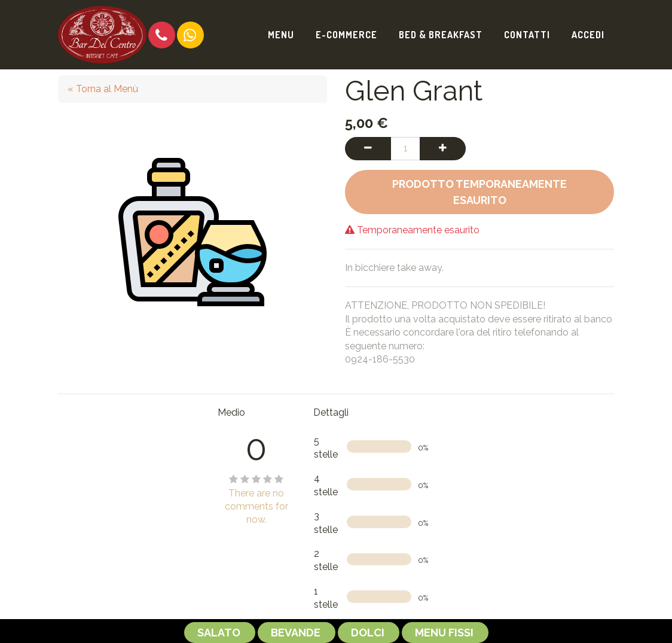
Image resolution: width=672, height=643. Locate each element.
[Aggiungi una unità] (443, 148)
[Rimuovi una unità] (368, 148)
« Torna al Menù (103, 89)
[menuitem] (281, 35)
